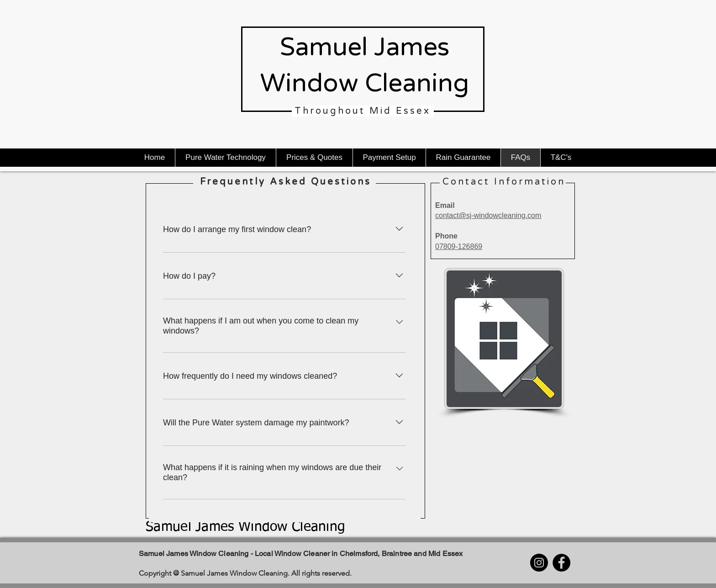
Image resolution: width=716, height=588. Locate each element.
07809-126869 (459, 246)
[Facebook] (561, 563)
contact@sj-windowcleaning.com (488, 215)
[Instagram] (539, 563)
